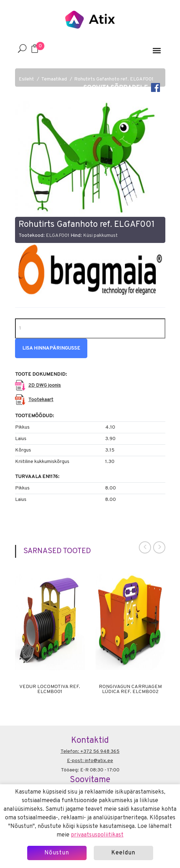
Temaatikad (54, 79)
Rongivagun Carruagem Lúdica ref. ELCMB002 (130, 689)
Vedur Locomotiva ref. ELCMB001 (50, 689)
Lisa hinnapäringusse (51, 348)
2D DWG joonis (45, 386)
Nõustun (57, 853)
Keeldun (123, 853)
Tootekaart (41, 400)
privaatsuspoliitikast (97, 835)
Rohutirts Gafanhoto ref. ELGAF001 (114, 79)
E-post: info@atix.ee (90, 761)
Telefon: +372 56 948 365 (90, 752)
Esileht (26, 79)
